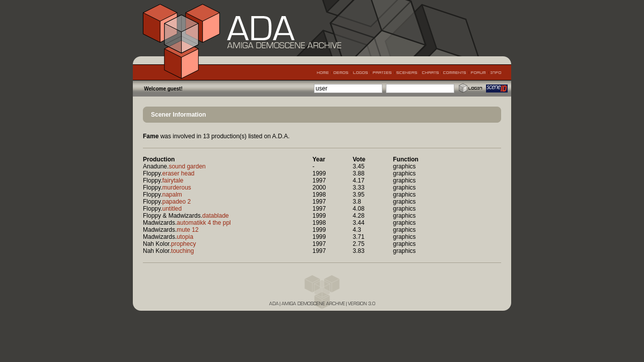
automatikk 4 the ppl (204, 223)
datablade (216, 216)
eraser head (178, 173)
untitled (172, 209)
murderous (176, 188)
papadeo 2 (176, 202)
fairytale (173, 180)
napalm (172, 195)
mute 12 (187, 230)
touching (182, 251)
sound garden (187, 166)
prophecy (183, 244)
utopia (185, 237)
